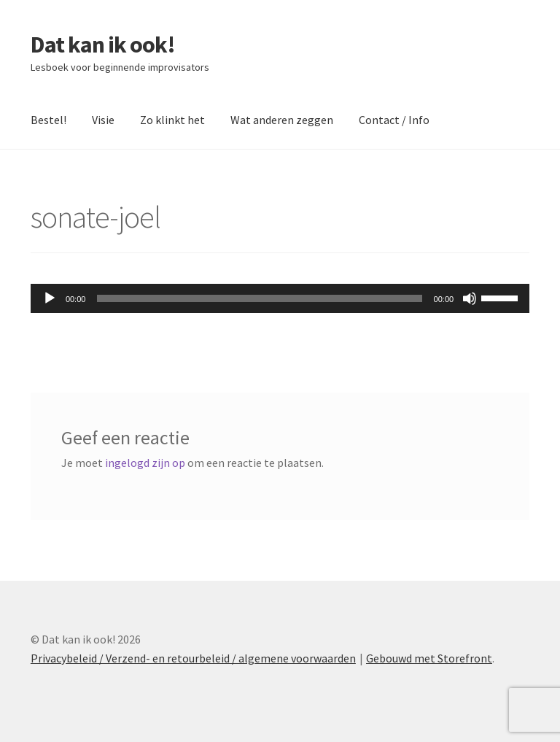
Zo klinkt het (172, 120)
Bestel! (48, 120)
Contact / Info (394, 120)
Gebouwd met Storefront (429, 658)
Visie (103, 120)
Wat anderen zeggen (282, 120)
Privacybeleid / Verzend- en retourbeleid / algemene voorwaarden (193, 658)
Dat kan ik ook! (103, 45)
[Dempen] (470, 298)
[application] (280, 298)
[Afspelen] (50, 298)
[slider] (259, 298)
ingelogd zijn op (145, 463)
